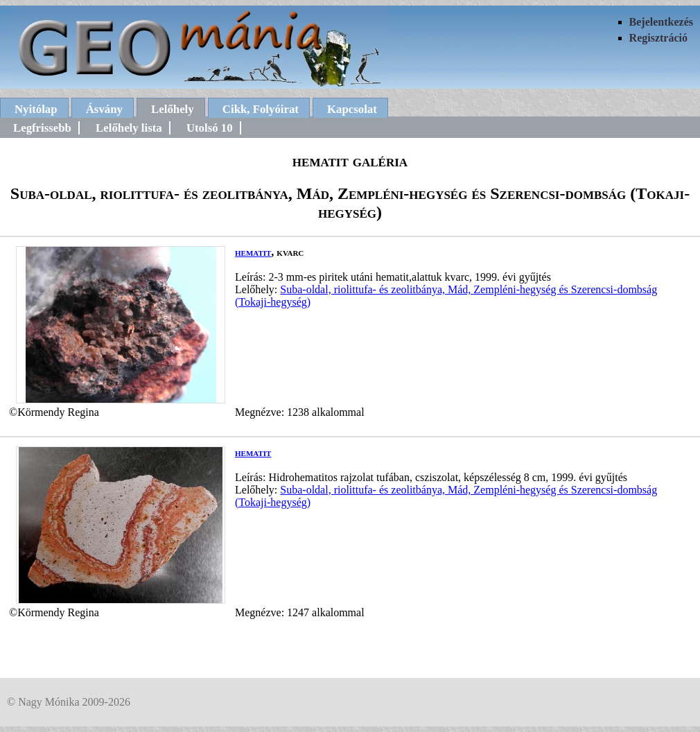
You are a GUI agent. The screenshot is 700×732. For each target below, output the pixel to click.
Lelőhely (173, 109)
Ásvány (104, 109)
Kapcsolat (352, 109)
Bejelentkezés (661, 22)
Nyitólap (36, 109)
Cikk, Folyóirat (261, 109)
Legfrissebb (42, 128)
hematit (253, 252)
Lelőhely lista (129, 128)
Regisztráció (658, 38)
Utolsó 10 (210, 128)
